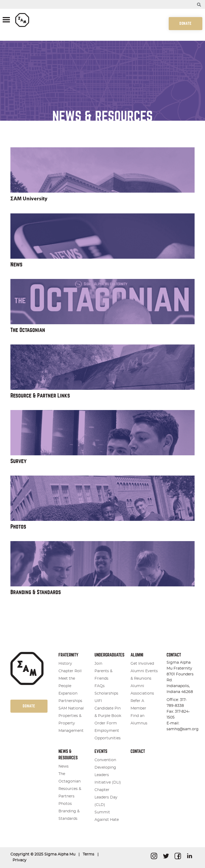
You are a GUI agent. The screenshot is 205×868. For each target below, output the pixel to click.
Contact (138, 751)
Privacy (19, 860)
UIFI (98, 701)
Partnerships (70, 701)
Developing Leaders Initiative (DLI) (108, 775)
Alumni (137, 655)
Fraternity (68, 655)
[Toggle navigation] (6, 20)
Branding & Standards (36, 592)
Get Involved (142, 664)
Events (101, 751)
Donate (186, 23)
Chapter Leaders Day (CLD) (106, 797)
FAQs (100, 686)
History (65, 664)
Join (98, 664)
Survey (19, 461)
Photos (18, 527)
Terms (88, 854)
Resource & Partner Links (40, 396)
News (16, 264)
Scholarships (106, 693)
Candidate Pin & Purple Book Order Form (108, 716)
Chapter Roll (70, 671)
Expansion (68, 693)
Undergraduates (109, 655)
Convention (105, 760)
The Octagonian (28, 330)
